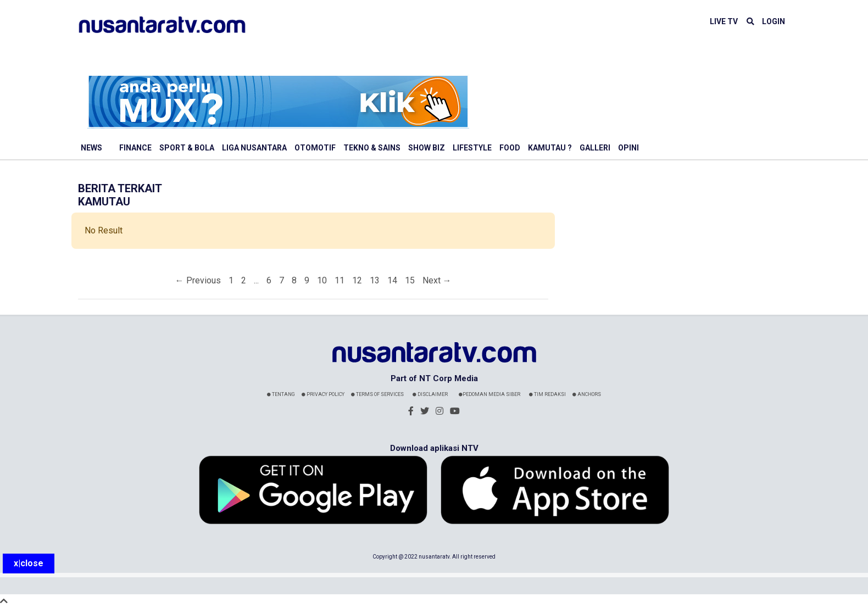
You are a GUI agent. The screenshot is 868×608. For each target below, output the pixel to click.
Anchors (587, 394)
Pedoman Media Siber (489, 394)
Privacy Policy (323, 394)
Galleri (595, 148)
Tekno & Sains (372, 148)
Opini (628, 148)
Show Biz (427, 148)
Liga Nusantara (254, 148)
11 (340, 280)
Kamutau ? (550, 148)
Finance (135, 148)
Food (510, 148)
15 (410, 280)
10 (322, 280)
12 (357, 280)
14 (392, 280)
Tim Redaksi (547, 394)
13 (375, 280)
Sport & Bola (187, 148)
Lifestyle (472, 148)
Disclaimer (430, 394)
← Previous (198, 280)
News (91, 148)
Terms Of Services (377, 394)
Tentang (281, 394)
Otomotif (315, 148)
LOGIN (774, 21)
